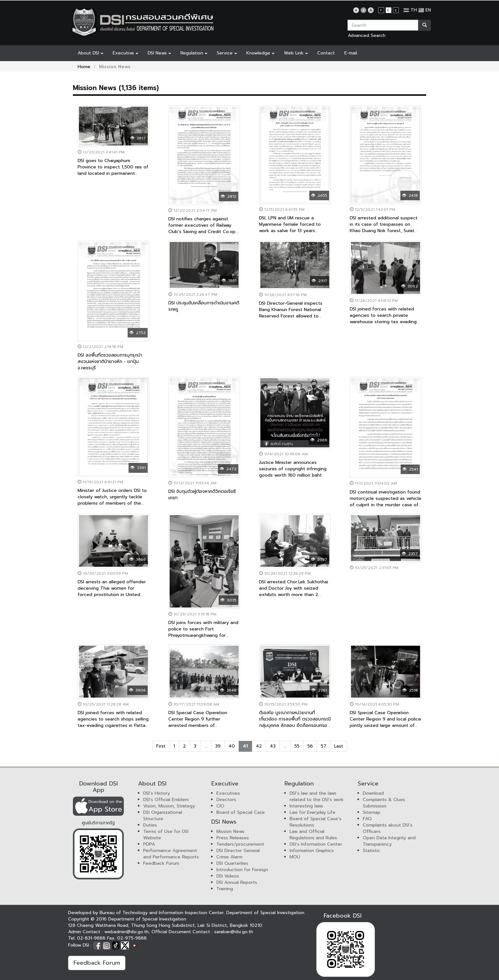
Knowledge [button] (260, 53)
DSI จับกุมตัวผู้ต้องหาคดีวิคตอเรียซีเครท (202, 495)
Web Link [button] (296, 53)
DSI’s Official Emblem (166, 800)
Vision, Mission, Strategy (169, 806)
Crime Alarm (229, 857)
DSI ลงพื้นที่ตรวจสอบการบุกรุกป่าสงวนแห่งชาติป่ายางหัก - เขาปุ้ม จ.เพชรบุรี (110, 362)
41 (245, 746)
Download (373, 793)
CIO (220, 806)
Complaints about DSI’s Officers (388, 828)
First (161, 746)
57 (323, 746)
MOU (295, 857)
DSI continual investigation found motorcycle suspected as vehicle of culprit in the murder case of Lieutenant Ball (386, 502)
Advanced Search (367, 36)
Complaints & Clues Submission (384, 803)
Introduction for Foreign (242, 870)
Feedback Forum (161, 863)
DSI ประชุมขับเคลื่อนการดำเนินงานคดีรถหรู (204, 306)
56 (310, 746)
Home (84, 67)
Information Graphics (312, 851)
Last (339, 746)
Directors (226, 800)
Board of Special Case (241, 812)
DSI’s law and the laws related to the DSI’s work (317, 796)
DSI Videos (228, 876)
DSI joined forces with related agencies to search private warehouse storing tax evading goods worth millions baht (383, 319)
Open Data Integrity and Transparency (389, 841)
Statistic (372, 851)
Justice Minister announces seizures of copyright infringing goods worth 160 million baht (293, 469)
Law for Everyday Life (313, 812)
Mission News (230, 831)
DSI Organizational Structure (163, 816)
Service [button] (227, 53)
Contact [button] (326, 53)
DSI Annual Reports (237, 882)
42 (259, 746)
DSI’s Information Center (316, 844)
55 (297, 746)
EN (425, 10)
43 (273, 746)
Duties (150, 825)
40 (232, 746)
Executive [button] (125, 53)
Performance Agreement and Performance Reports (171, 854)
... (206, 746)
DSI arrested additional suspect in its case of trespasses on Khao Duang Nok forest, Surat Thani (384, 227)
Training (225, 889)
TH (410, 10)
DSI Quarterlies (232, 863)
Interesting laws (306, 806)
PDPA (149, 844)
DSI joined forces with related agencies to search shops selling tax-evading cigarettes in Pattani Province (113, 722)
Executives (228, 793)
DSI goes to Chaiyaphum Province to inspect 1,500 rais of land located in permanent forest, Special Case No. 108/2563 (113, 173)
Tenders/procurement (240, 844)
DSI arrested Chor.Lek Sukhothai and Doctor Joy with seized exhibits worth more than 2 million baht (294, 591)
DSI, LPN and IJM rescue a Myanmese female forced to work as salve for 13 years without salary (290, 227)
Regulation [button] (194, 53)
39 (218, 746)
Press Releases (233, 838)
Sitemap (372, 812)
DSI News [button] (159, 53)
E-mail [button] (351, 53)
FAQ (367, 819)
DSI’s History (157, 793)
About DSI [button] (90, 53)
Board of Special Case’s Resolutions (316, 822)
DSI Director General (238, 851)
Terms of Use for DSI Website (166, 835)
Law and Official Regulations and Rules (313, 835)
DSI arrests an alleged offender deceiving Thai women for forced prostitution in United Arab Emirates (112, 591)
